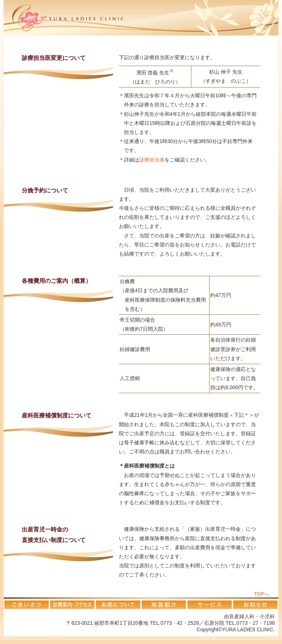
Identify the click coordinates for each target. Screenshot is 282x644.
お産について (118, 603)
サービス (209, 603)
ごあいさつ (26, 603)
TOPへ (262, 594)
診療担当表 (152, 160)
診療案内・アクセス (72, 603)
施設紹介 (163, 603)
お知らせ (255, 603)
